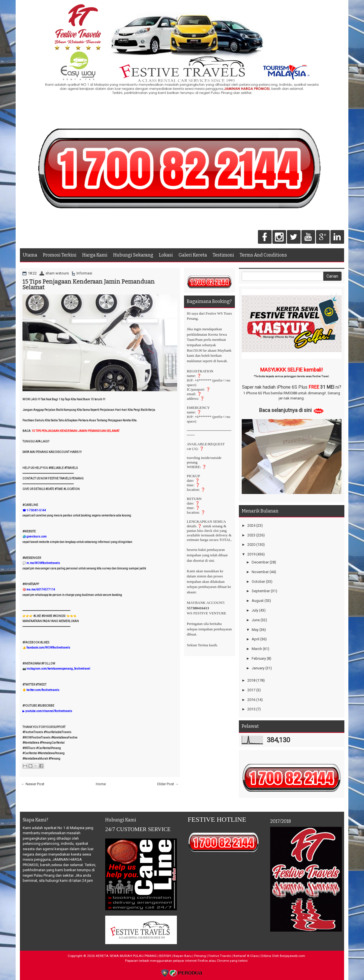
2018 (251, 680)
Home (101, 784)
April (256, 639)
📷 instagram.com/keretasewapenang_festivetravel (56, 669)
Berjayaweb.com (292, 956)
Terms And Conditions (263, 255)
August (258, 601)
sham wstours (57, 273)
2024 (251, 525)
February (259, 658)
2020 (251, 545)
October (258, 582)
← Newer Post (33, 784)
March (257, 649)
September (261, 591)
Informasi (84, 273)
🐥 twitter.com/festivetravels (41, 690)
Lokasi (166, 255)
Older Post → (168, 784)
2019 (251, 554)
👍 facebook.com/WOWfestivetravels (46, 648)
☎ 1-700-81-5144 (34, 510)
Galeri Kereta (193, 255)
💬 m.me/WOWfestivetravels (41, 563)
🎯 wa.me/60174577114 (39, 590)
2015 (251, 709)
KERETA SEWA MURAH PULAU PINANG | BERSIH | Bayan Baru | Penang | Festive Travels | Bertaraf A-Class (177, 956)
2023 (251, 535)
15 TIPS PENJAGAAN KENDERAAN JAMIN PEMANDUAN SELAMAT (76, 431)
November (260, 572)
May (255, 630)
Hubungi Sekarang (133, 255)
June (256, 620)
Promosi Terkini (60, 255)
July (255, 610)
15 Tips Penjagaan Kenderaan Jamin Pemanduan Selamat (89, 284)
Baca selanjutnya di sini (285, 410)
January (258, 668)
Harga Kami (95, 255)
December (260, 562)
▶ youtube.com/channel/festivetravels (47, 711)
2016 (251, 700)
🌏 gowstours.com (35, 537)
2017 (251, 690)
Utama (30, 255)
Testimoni (223, 255)
